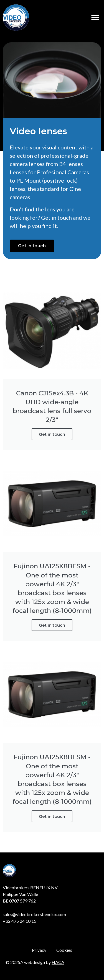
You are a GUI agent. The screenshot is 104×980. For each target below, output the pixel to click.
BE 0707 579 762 (19, 901)
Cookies (64, 950)
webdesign (35, 962)
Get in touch (52, 434)
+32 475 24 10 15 (20, 921)
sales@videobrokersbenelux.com (34, 914)
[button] (95, 18)
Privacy (39, 950)
